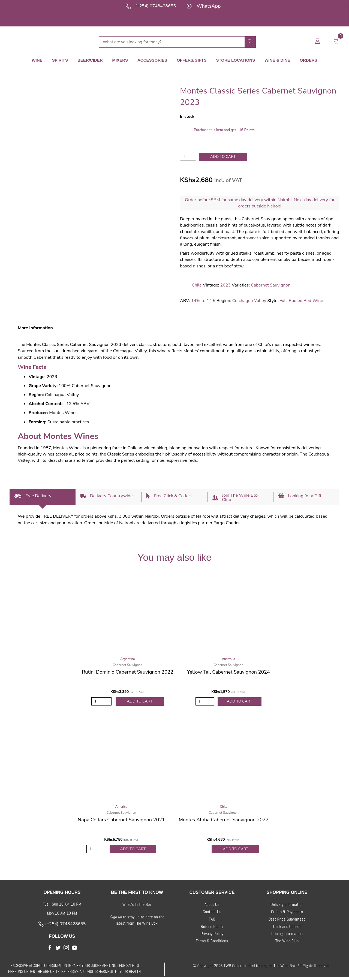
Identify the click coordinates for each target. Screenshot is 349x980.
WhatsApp (209, 6)
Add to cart (223, 156)
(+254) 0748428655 (156, 6)
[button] (50, 951)
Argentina (127, 659)
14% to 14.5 (203, 301)
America (121, 808)
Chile (197, 285)
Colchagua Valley (249, 301)
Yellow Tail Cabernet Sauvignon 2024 (228, 672)
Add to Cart (140, 702)
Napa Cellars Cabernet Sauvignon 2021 (121, 821)
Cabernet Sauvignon (271, 285)
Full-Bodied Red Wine (301, 301)
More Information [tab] (35, 328)
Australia (229, 659)
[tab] (43, 497)
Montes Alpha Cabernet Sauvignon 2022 (224, 821)
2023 (225, 285)
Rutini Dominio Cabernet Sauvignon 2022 (127, 672)
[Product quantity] (188, 157)
